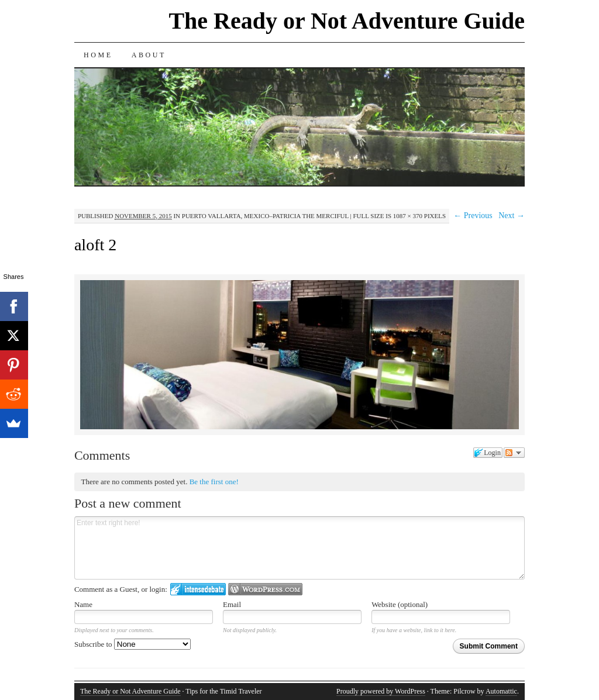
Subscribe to (132, 644)
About (149, 55)
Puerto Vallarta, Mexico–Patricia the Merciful (265, 216)
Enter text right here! (299, 548)
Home (98, 55)
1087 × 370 (408, 216)
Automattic (501, 691)
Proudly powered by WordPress (381, 691)
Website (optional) (400, 604)
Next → (512, 215)
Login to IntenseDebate (198, 589)
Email (232, 604)
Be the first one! (214, 482)
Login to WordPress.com (265, 589)
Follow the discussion (514, 453)
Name (83, 604)
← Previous (473, 215)
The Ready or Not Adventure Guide (347, 21)
